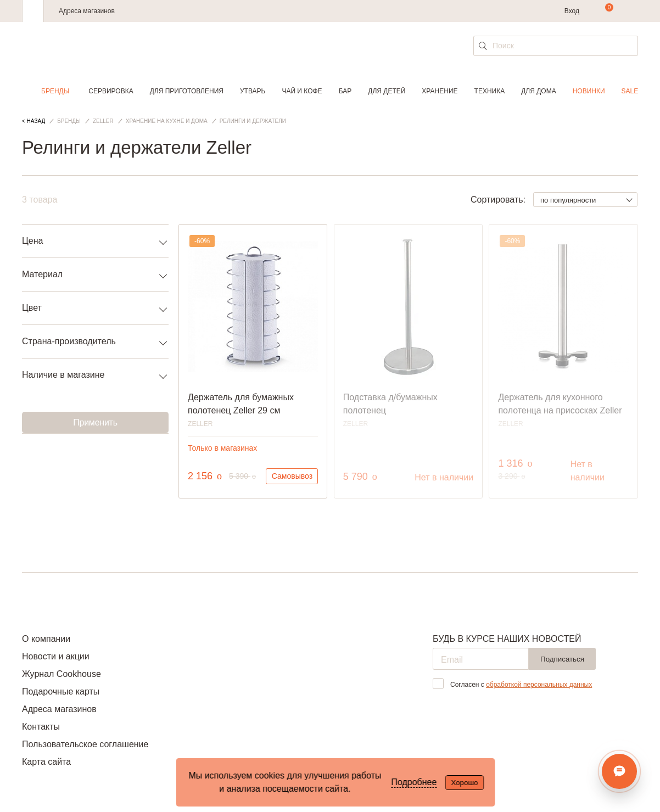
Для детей (387, 91)
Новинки (589, 91)
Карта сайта (46, 762)
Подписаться (562, 659)
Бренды (55, 91)
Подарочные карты (61, 691)
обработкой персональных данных (539, 685)
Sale (630, 91)
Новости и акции (56, 656)
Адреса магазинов (87, 11)
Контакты (41, 727)
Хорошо (464, 783)
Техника (490, 91)
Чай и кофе (302, 91)
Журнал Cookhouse (61, 674)
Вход (572, 11)
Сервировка (111, 91)
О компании (46, 639)
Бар (345, 91)
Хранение (440, 91)
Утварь (253, 91)
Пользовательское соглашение (85, 744)
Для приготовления (187, 91)
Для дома (538, 91)
